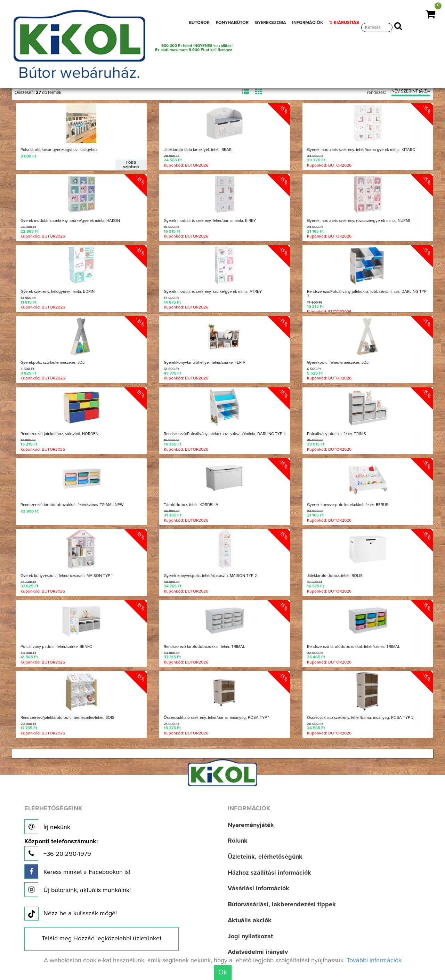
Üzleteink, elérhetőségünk (265, 857)
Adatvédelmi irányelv (258, 952)
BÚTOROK (199, 23)
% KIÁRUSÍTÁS (344, 23)
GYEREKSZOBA (270, 23)
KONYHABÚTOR (232, 23)
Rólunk (238, 841)
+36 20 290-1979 (61, 850)
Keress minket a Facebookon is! (77, 871)
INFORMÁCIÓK (308, 23)
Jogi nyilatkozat (250, 937)
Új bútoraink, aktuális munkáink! (78, 890)
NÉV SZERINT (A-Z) (411, 91)
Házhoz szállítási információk (269, 873)
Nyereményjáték (251, 825)
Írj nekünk (47, 827)
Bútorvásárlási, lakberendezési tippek (282, 905)
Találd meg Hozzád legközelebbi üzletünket (102, 939)
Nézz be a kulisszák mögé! (71, 914)
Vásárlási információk (258, 889)
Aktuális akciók (250, 921)
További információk (374, 961)
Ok (223, 972)
